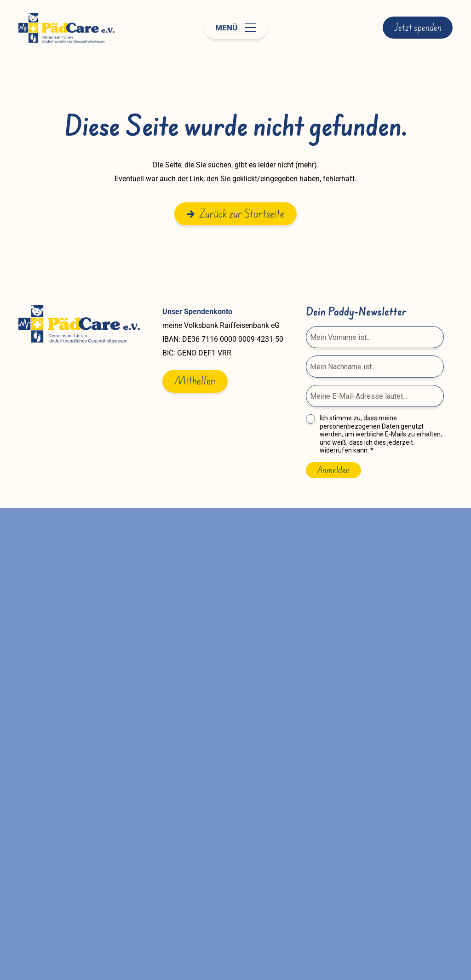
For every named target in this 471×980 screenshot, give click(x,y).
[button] (236, 28)
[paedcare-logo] (66, 28)
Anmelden (333, 470)
